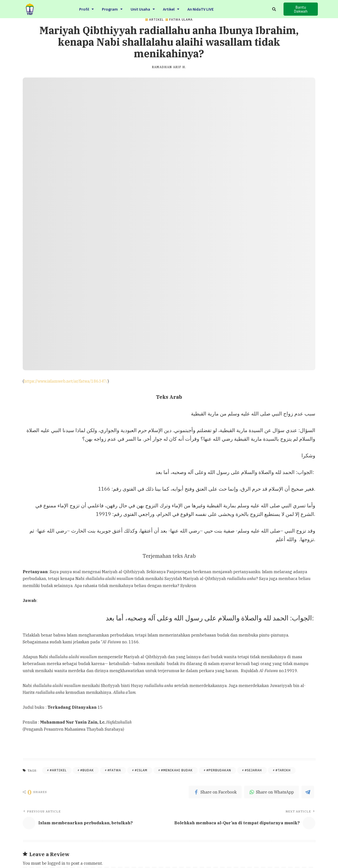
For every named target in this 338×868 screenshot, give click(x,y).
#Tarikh (283, 770)
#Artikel (58, 770)
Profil (87, 8)
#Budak (87, 770)
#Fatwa (114, 770)
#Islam (141, 770)
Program (112, 8)
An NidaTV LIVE (201, 8)
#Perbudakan (219, 770)
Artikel (171, 8)
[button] (301, 9)
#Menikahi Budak (177, 770)
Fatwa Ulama (181, 20)
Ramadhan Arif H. (169, 67)
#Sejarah (253, 770)
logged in (57, 863)
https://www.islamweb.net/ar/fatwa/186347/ (66, 381)
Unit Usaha (143, 8)
